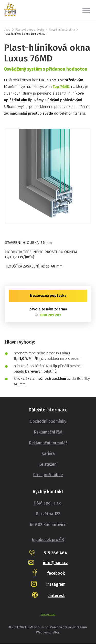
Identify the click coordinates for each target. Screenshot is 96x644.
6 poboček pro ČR (48, 540)
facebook (56, 573)
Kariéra (48, 453)
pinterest (56, 596)
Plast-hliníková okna (63, 30)
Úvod (7, 30)
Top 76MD (61, 87)
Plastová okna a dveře (30, 30)
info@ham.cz (55, 563)
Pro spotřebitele (48, 475)
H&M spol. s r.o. (48, 614)
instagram (56, 584)
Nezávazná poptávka (48, 296)
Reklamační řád (48, 432)
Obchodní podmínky (48, 422)
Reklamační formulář (48, 443)
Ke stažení (48, 464)
